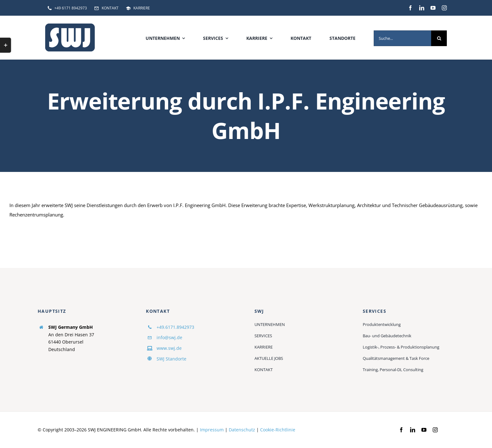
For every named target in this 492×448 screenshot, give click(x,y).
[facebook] (410, 8)
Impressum (212, 430)
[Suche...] (402, 38)
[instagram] (444, 8)
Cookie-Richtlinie (278, 430)
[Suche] (439, 38)
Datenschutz (242, 430)
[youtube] (433, 8)
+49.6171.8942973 (175, 327)
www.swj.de (169, 348)
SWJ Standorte (171, 359)
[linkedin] (422, 8)
